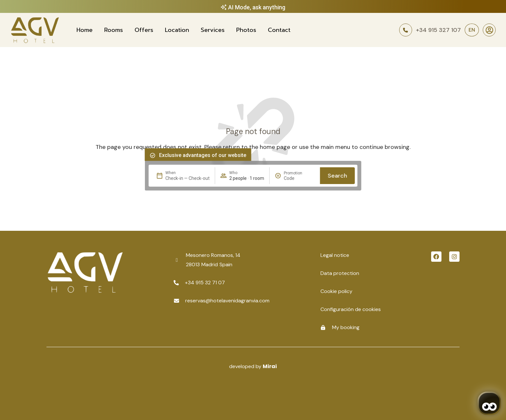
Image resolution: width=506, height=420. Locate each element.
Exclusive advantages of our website (203, 155)
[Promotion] (299, 178)
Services (213, 30)
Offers (144, 30)
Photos (246, 30)
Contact (279, 30)
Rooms (114, 30)
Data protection (340, 273)
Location (177, 30)
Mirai (270, 366)
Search (338, 176)
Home (85, 30)
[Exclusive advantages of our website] (153, 155)
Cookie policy (336, 291)
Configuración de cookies (351, 309)
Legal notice (335, 255)
